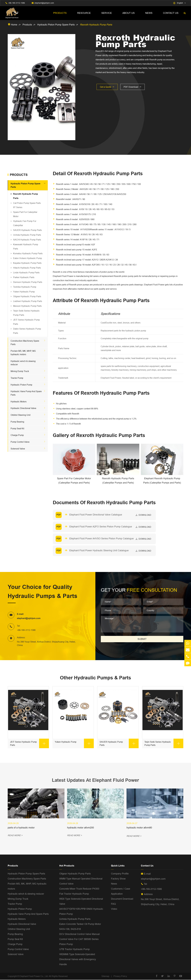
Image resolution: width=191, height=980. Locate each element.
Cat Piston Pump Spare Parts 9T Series (27, 205)
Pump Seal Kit (17, 428)
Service (107, 13)
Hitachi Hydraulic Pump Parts (27, 268)
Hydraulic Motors (19, 402)
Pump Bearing (17, 422)
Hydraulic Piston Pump (21, 385)
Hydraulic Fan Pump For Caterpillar (25, 223)
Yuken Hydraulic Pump (24, 292)
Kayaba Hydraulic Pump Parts (27, 263)
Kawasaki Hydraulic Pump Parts (26, 247)
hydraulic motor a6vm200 (81, 828)
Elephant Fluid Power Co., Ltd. (34, 976)
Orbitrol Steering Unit (20, 415)
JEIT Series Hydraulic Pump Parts (26, 322)
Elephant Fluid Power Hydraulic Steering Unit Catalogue (99, 550)
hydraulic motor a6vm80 (139, 828)
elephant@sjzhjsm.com (44, 3)
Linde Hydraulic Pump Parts (26, 273)
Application (117, 894)
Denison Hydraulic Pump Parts (28, 282)
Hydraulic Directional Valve (23, 408)
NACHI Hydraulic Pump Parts (27, 240)
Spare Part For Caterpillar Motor (25, 214)
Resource (84, 13)
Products (60, 13)
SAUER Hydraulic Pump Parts (27, 230)
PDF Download (133, 87)
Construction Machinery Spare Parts (27, 879)
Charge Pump (17, 435)
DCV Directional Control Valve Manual (79, 934)
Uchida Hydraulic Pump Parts (27, 235)
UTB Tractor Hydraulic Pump (74, 949)
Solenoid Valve (18, 449)
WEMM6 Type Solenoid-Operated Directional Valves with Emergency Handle (78, 960)
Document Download (122, 899)
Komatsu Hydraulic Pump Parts (28, 253)
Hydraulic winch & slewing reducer (26, 894)
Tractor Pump (17, 378)
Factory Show (118, 879)
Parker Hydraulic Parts (24, 277)
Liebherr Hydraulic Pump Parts (28, 301)
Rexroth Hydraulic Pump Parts (96, 25)
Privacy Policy (120, 976)
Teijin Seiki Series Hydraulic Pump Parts (26, 313)
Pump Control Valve (20, 442)
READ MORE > (15, 836)
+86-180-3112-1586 (17, 3)
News (149, 13)
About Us (129, 13)
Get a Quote (107, 87)
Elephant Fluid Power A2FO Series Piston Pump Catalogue (101, 527)
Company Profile (120, 874)
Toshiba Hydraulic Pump (25, 287)
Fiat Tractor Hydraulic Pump (74, 894)
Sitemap (105, 976)
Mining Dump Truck (20, 371)
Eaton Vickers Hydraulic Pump (28, 258)
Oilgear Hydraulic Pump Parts (27, 296)
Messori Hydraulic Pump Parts (27, 306)
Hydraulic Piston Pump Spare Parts (56, 25)
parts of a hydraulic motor (21, 828)
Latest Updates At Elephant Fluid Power (95, 780)
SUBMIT (142, 639)
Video (114, 909)
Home (14, 25)
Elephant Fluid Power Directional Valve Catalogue (96, 515)
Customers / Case (121, 889)
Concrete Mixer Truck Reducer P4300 (79, 889)
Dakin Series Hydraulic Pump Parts (27, 331)
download (144, 515)
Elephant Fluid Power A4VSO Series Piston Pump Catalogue (102, 538)
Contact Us (171, 13)
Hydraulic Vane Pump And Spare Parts (28, 914)
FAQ (113, 904)
